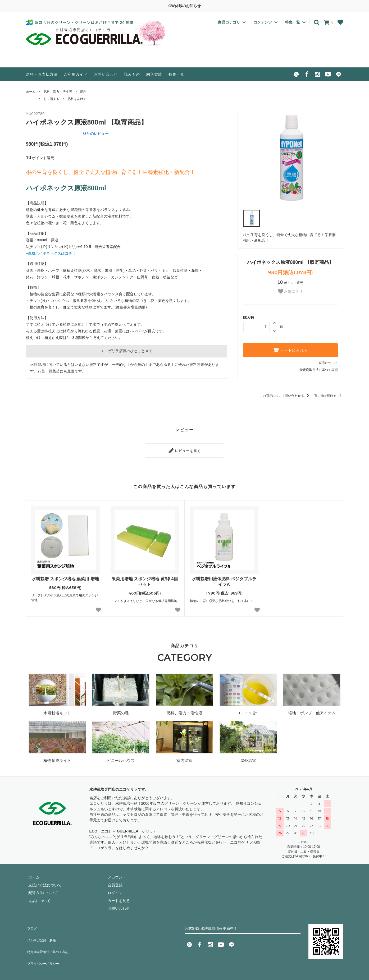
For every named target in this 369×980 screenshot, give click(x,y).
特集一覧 (176, 74)
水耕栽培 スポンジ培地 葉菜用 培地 (65, 576)
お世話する (51, 99)
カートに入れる (290, 350)
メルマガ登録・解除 (43, 932)
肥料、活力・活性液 (58, 92)
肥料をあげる (77, 99)
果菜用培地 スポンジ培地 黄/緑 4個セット (145, 579)
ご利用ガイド (76, 74)
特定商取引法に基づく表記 (319, 370)
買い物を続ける (329, 396)
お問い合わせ (106, 74)
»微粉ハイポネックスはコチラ (51, 253)
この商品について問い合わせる (285, 396)
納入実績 (154, 74)
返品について (328, 363)
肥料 (83, 92)
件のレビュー (96, 134)
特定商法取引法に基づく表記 (50, 940)
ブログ (31, 924)
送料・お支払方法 (42, 74)
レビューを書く (185, 449)
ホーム (31, 92)
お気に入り (290, 291)
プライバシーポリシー (44, 947)
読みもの (132, 74)
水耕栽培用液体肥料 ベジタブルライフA (224, 579)
